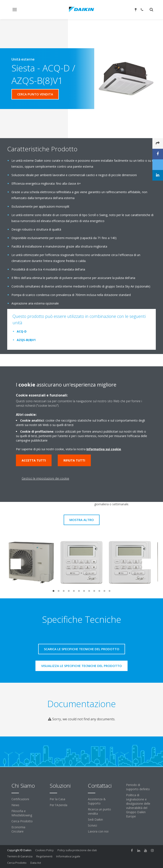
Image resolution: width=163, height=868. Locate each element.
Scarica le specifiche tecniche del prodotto (82, 649)
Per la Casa (57, 799)
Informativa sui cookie (104, 449)
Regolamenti (44, 856)
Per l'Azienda (58, 805)
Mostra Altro (82, 520)
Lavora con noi (98, 831)
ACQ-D (22, 331)
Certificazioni (20, 799)
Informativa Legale (68, 856)
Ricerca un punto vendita (99, 811)
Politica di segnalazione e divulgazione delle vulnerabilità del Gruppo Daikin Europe (138, 806)
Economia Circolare (18, 829)
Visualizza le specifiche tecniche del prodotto (81, 666)
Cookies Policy (44, 850)
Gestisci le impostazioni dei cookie (45, 478)
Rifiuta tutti (74, 460)
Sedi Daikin (95, 819)
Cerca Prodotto (22, 821)
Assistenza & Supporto (97, 801)
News (15, 805)
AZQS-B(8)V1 (26, 340)
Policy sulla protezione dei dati (77, 850)
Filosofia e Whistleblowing (22, 813)
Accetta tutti (34, 460)
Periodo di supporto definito (138, 787)
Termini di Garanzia (20, 856)
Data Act (36, 863)
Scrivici (92, 825)
